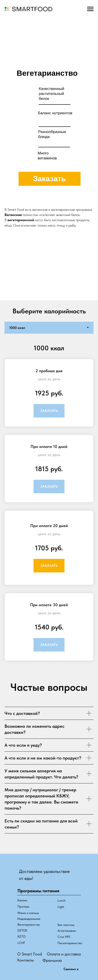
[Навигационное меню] (90, 9)
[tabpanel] (49, 504)
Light (61, 907)
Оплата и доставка (64, 954)
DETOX (22, 930)
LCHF (21, 943)
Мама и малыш (28, 913)
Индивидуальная (29, 919)
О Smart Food (30, 954)
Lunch (61, 900)
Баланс (23, 900)
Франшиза (52, 960)
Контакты (25, 960)
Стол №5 (64, 937)
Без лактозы (66, 925)
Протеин (23, 907)
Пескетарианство (70, 943)
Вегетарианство (29, 925)
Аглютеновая (67, 931)
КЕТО (21, 936)
